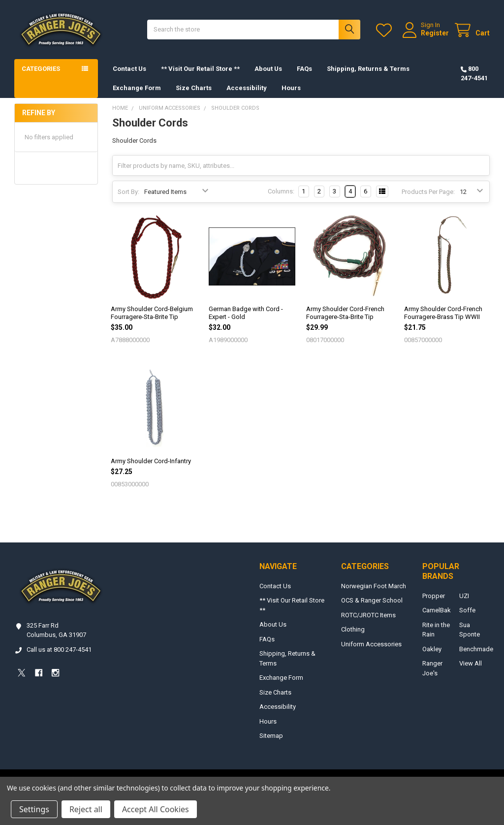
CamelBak (437, 610)
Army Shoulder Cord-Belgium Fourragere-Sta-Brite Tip (152, 313)
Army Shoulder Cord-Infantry (151, 461)
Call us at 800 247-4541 (59, 650)
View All (471, 663)
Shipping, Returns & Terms (368, 69)
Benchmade (476, 649)
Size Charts (194, 88)
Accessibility (247, 88)
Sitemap (271, 736)
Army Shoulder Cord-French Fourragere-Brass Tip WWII (443, 313)
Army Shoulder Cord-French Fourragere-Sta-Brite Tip (345, 313)
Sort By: (128, 192)
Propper (434, 596)
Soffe (467, 610)
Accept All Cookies (156, 809)
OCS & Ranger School (372, 600)
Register (435, 33)
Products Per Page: (428, 192)
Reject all (86, 809)
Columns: (281, 191)
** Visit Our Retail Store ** (200, 69)
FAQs (304, 69)
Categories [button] (41, 69)
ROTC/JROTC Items (368, 615)
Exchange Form (137, 88)
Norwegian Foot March (374, 586)
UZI (464, 596)
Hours (291, 88)
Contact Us (129, 69)
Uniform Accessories (371, 644)
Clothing (353, 629)
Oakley (432, 649)
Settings (34, 809)
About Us (268, 69)
